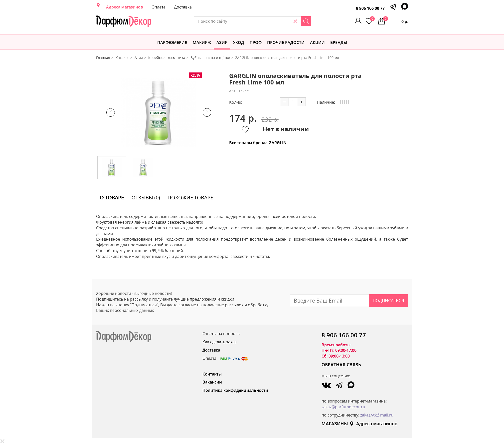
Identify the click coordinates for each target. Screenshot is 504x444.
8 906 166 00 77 (370, 8)
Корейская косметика (167, 58)
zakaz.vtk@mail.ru (377, 415)
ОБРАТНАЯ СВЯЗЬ (341, 365)
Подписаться (388, 300)
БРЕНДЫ (339, 42)
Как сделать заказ (220, 342)
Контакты (212, 374)
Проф (256, 42)
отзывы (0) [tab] (146, 198)
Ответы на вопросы (221, 334)
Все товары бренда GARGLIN (258, 143)
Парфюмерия (172, 42)
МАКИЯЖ (202, 42)
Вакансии (212, 382)
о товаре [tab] (112, 198)
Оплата (159, 7)
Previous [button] (111, 112)
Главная (103, 58)
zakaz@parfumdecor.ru (343, 407)
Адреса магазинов (125, 7)
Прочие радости (286, 42)
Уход (239, 42)
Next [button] (207, 112)
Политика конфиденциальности (235, 390)
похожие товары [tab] (191, 198)
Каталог (122, 58)
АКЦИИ (317, 42)
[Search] (306, 21)
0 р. (396, 20)
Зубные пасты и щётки (210, 58)
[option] (159, 112)
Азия (222, 42)
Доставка (183, 7)
